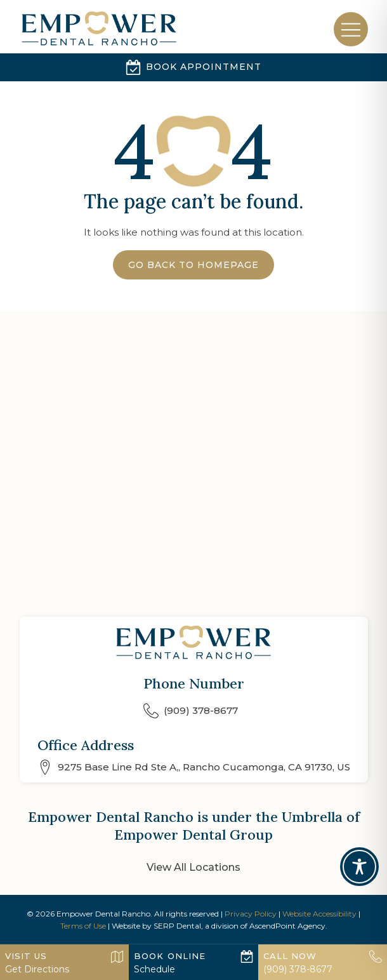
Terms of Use (83, 926)
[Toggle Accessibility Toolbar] (359, 867)
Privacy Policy (251, 914)
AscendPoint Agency (287, 926)
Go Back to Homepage (193, 265)
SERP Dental (177, 926)
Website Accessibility (319, 914)
